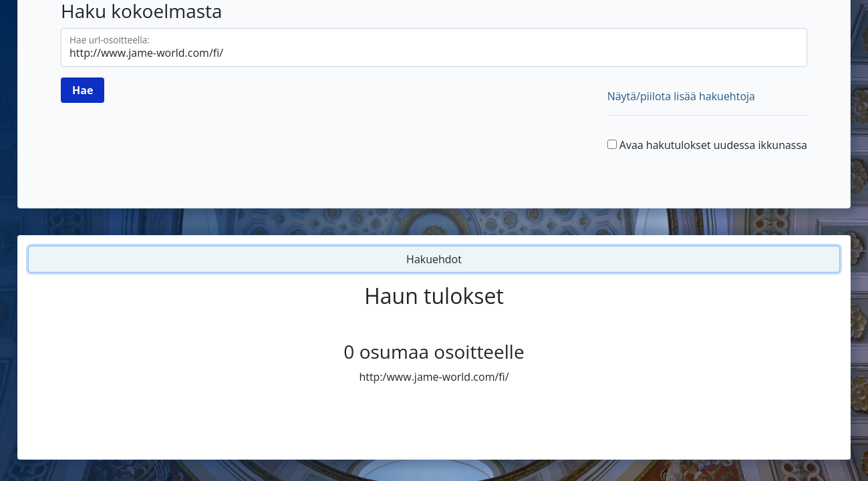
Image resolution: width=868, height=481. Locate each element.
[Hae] (83, 90)
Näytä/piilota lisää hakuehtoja (681, 96)
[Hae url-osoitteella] (434, 47)
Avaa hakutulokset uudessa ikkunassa (713, 145)
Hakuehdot (434, 259)
